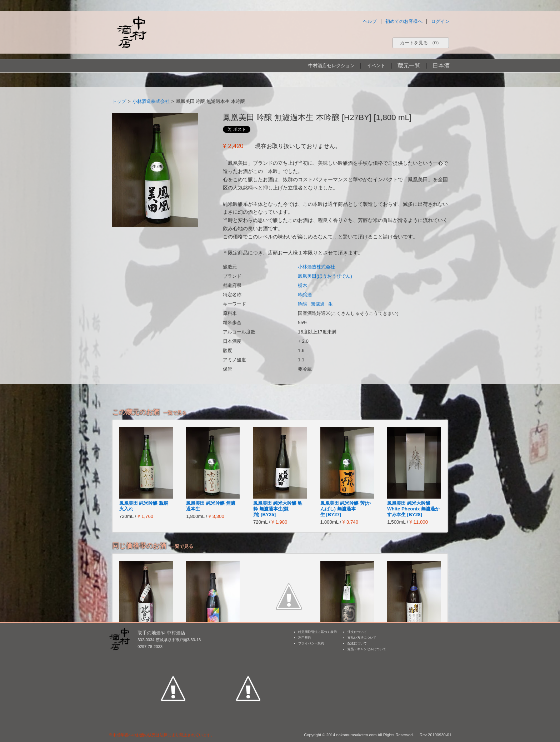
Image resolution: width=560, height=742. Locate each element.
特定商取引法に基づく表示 (317, 632)
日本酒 (441, 66)
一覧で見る (175, 413)
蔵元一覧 (409, 66)
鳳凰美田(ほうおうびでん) (325, 276)
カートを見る (421, 43)
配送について (357, 643)
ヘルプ (370, 21)
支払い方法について (362, 638)
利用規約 (305, 638)
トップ (119, 101)
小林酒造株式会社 (151, 101)
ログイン (440, 21)
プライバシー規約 (311, 643)
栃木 (302, 285)
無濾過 (318, 304)
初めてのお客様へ (404, 21)
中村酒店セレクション (331, 66)
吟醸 (302, 304)
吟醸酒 (305, 295)
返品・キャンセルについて (367, 649)
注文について (357, 632)
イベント (376, 66)
